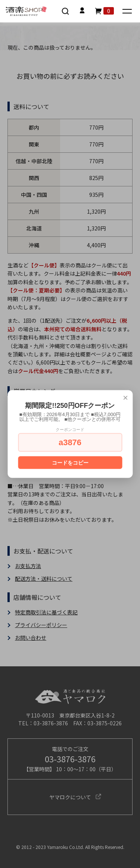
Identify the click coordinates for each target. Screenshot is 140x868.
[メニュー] (128, 12)
